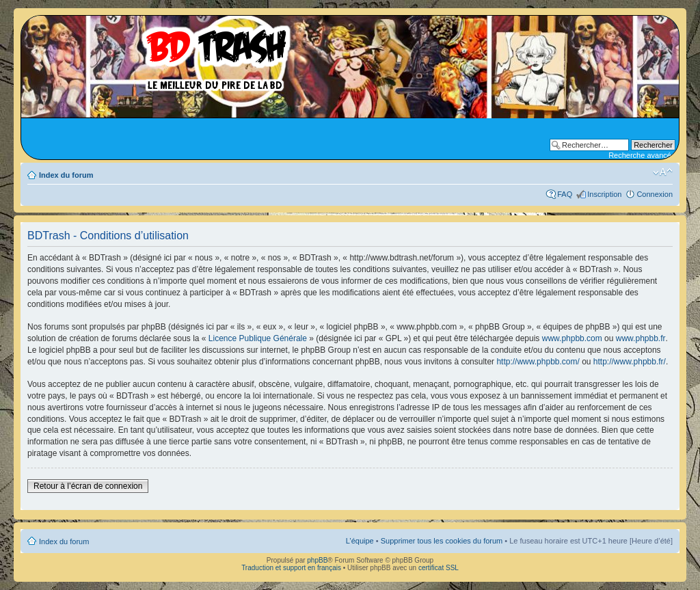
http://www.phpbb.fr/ (630, 362)
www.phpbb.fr (641, 338)
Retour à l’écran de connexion (88, 486)
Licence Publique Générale (258, 338)
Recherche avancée (642, 155)
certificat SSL (439, 568)
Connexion (655, 194)
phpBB (317, 560)
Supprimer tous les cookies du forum (442, 541)
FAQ (565, 194)
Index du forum (66, 175)
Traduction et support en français (291, 568)
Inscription (604, 194)
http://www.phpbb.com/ (538, 362)
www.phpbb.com (572, 338)
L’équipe (360, 541)
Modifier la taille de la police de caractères (663, 172)
